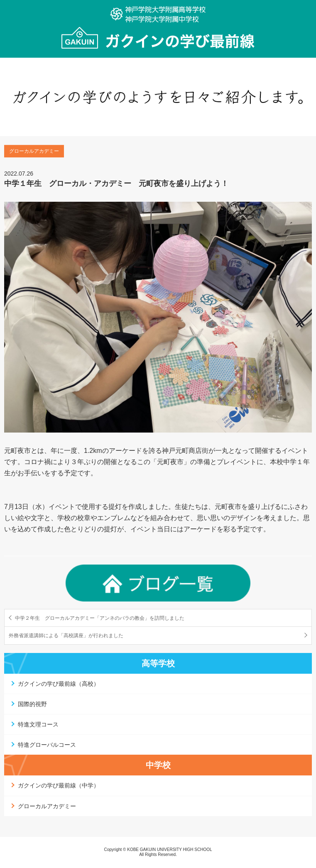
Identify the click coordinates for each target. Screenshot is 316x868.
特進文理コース (38, 724)
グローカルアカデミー (47, 806)
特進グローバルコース (47, 745)
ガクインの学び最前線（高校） (59, 684)
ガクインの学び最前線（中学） (59, 785)
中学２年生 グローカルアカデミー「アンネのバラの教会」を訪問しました (100, 618)
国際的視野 (32, 704)
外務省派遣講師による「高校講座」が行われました (66, 636)
